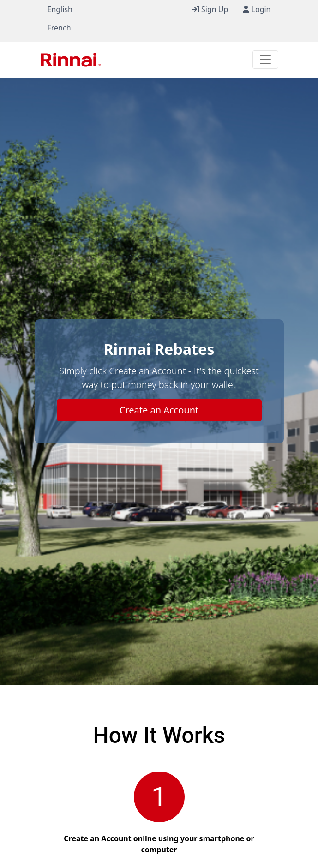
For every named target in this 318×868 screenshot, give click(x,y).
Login (257, 9)
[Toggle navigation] (265, 60)
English (60, 9)
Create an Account (159, 410)
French (59, 28)
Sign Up (210, 9)
